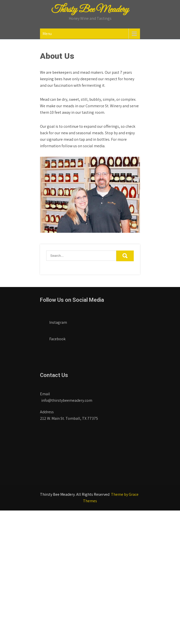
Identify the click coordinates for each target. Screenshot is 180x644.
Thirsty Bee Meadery (90, 10)
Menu (47, 34)
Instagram (54, 321)
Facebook (53, 337)
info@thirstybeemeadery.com (67, 400)
